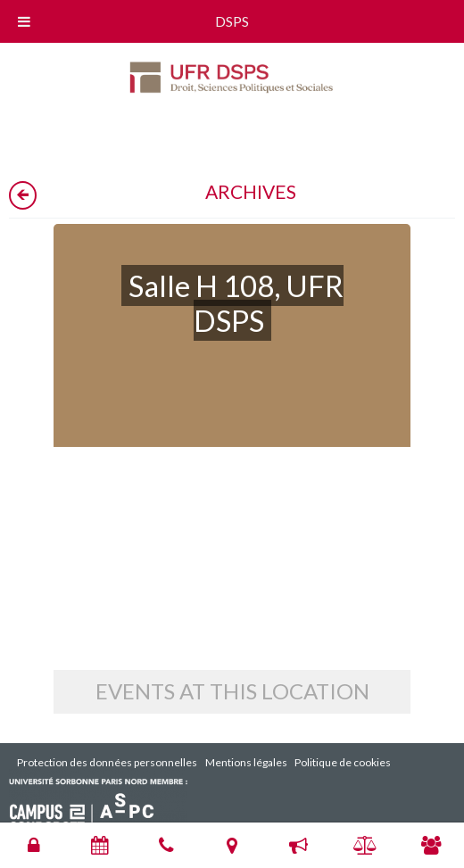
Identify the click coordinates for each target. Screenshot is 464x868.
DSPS (232, 21)
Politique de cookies (343, 762)
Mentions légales (246, 762)
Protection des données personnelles (107, 762)
